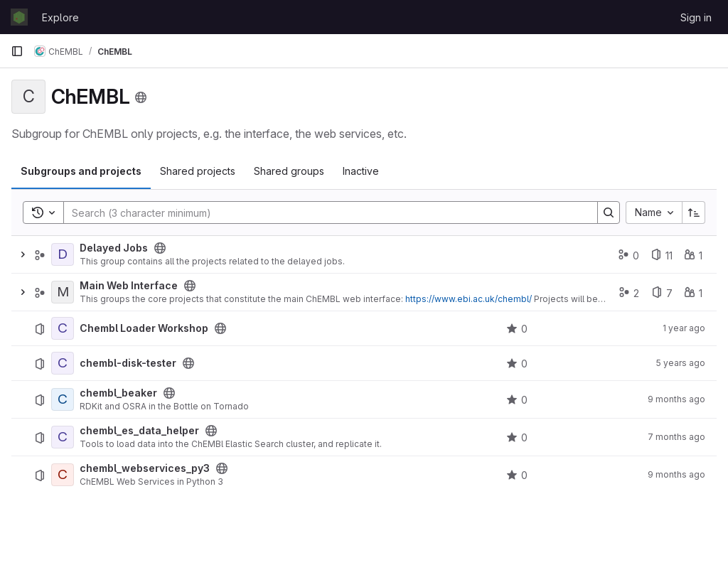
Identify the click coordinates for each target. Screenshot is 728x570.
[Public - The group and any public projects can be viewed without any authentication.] (160, 248)
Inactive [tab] (361, 171)
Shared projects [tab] (198, 171)
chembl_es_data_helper (139, 431)
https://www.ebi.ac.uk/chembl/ (469, 299)
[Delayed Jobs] (63, 254)
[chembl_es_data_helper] (63, 437)
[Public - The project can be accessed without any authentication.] (220, 328)
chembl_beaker (118, 393)
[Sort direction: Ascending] (694, 213)
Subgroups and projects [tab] (81, 171)
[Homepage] (19, 17)
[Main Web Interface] (63, 292)
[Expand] (23, 254)
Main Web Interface (129, 286)
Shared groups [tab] (289, 171)
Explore (60, 17)
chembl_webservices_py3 (145, 468)
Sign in (696, 17)
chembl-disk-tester (128, 363)
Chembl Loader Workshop (144, 328)
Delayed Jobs (114, 248)
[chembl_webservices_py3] (63, 475)
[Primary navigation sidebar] (17, 51)
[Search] (323, 213)
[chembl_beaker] (63, 399)
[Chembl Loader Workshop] (63, 328)
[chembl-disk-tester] (63, 363)
